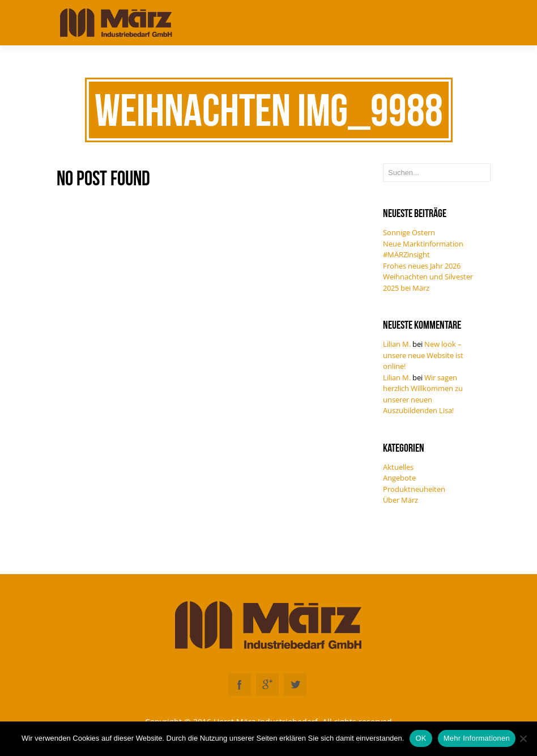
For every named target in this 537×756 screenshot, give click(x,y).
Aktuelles (398, 467)
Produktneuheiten (414, 489)
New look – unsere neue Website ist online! (423, 355)
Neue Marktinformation (423, 244)
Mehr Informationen (477, 738)
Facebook (240, 685)
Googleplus (267, 685)
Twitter (295, 685)
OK (421, 738)
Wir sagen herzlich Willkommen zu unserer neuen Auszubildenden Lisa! (423, 394)
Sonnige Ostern (409, 232)
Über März (400, 500)
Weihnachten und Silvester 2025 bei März (428, 282)
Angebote (399, 478)
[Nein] (523, 738)
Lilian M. (397, 344)
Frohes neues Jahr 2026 (422, 266)
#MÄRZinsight (406, 254)
